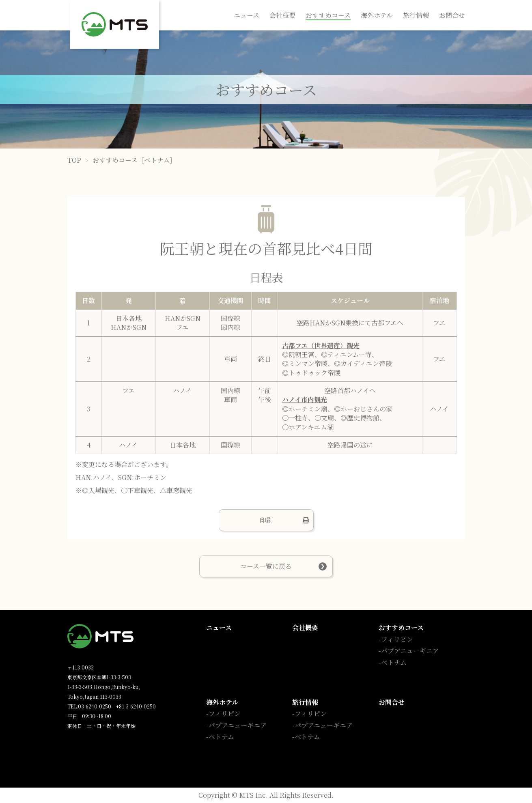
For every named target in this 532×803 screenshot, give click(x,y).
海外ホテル (377, 15)
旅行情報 (416, 15)
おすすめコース (328, 15)
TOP (74, 160)
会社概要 (282, 15)
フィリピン (397, 639)
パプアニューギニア (410, 651)
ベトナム (394, 662)
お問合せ (452, 15)
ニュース (247, 15)
